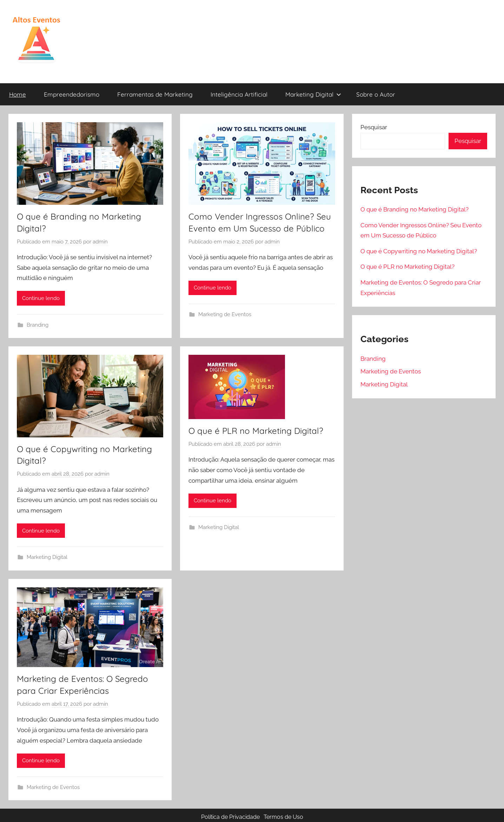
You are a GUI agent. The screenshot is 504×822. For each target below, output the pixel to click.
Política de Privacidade (230, 817)
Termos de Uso (283, 817)
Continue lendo (41, 298)
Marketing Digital (313, 94)
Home (18, 94)
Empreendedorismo (72, 94)
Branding (38, 325)
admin (100, 242)
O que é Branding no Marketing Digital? (415, 209)
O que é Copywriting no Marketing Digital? (419, 251)
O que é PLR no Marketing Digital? (256, 431)
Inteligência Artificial (239, 94)
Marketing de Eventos (225, 314)
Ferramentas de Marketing (155, 94)
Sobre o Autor (376, 94)
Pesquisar (374, 127)
